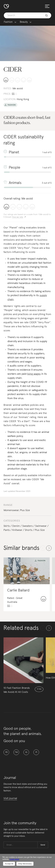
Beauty (24, 22)
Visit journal (10, 798)
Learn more (14, 859)
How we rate (18, 217)
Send (43, 845)
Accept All (9, 864)
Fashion (8, 22)
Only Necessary (25, 864)
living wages (34, 374)
